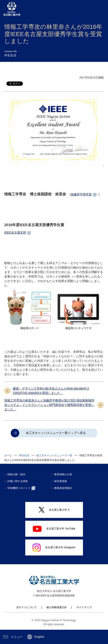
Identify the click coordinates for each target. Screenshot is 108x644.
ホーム (8, 455)
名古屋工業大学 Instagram (54, 548)
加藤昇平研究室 (81, 194)
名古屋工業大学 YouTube (54, 529)
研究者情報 (61, 481)
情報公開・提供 (17, 474)
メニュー (13, 637)
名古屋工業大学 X (54, 510)
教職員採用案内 (64, 488)
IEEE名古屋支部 (15, 233)
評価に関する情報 (18, 481)
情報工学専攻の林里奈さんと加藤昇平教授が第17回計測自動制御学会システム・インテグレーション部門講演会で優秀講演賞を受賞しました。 (49, 405)
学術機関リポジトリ (22, 488)
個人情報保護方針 (57, 607)
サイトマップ (84, 607)
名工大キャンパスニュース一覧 (54, 455)
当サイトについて (27, 607)
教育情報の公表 (64, 474)
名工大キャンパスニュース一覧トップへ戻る (56, 433)
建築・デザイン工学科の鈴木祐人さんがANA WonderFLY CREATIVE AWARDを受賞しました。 (51, 391)
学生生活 (24, 455)
